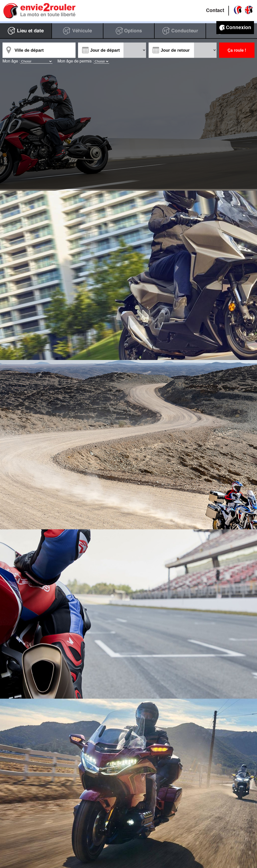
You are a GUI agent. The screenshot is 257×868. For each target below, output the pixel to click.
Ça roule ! (237, 50)
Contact (215, 11)
